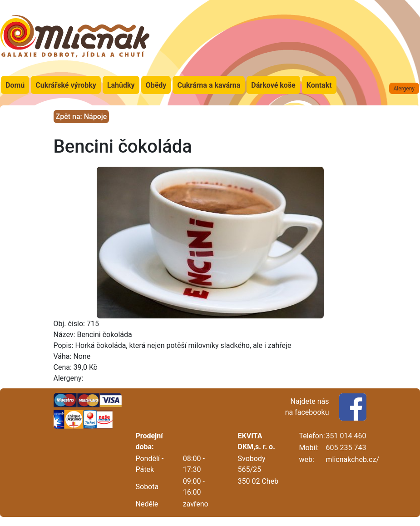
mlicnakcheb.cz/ (353, 459)
